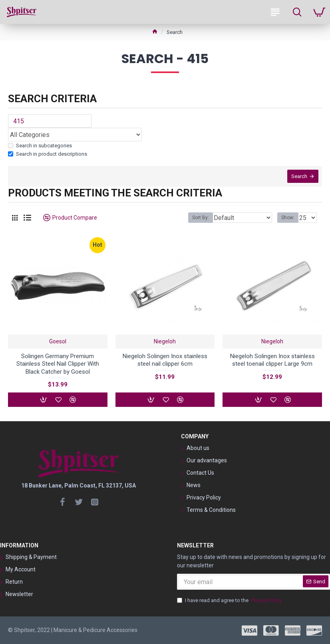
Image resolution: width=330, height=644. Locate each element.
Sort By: (201, 218)
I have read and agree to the (230, 600)
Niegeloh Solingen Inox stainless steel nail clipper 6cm (165, 361)
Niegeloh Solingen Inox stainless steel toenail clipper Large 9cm (272, 361)
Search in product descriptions (48, 154)
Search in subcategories (40, 146)
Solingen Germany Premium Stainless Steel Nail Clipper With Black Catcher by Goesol (58, 364)
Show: (288, 218)
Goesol (58, 342)
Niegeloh (165, 342)
